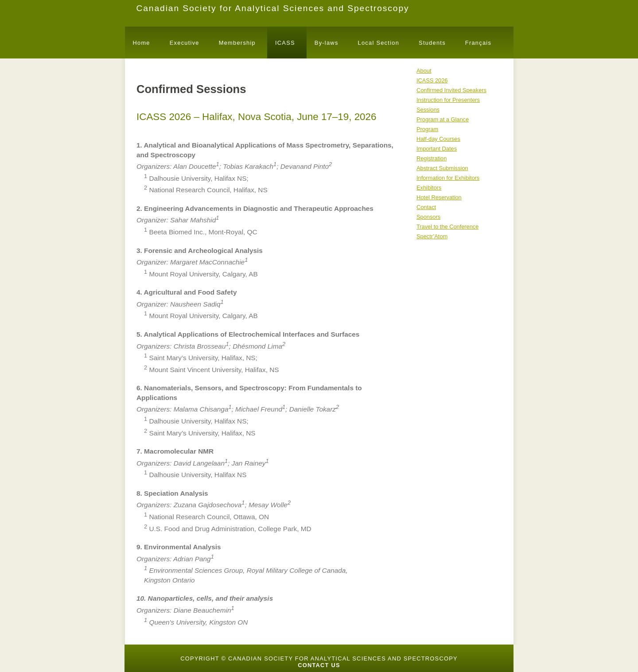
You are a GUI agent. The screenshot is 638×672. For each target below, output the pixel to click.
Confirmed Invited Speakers (451, 90)
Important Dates (437, 149)
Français (478, 43)
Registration (432, 158)
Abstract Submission (442, 168)
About (424, 71)
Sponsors (428, 217)
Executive (185, 43)
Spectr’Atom (432, 236)
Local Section (379, 43)
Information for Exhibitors (448, 178)
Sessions (428, 110)
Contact (426, 207)
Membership (237, 43)
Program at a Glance (443, 119)
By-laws (327, 43)
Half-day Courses (438, 139)
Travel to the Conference (447, 227)
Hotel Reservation (439, 197)
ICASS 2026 (432, 80)
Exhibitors (429, 188)
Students (432, 43)
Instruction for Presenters (448, 100)
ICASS (285, 43)
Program (427, 129)
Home (142, 43)
